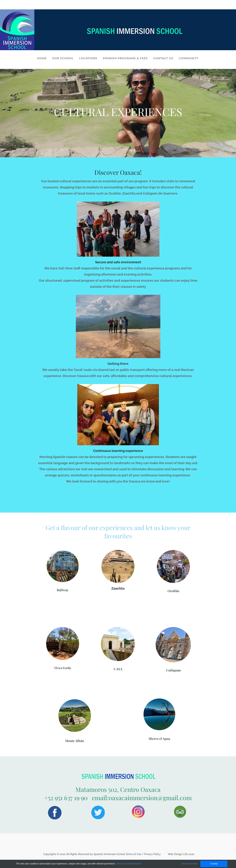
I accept (214, 864)
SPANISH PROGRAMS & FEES (125, 58)
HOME (42, 58)
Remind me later (190, 864)
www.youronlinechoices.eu (129, 864)
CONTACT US (163, 58)
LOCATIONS (88, 58)
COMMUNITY (189, 58)
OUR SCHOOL (63, 58)
